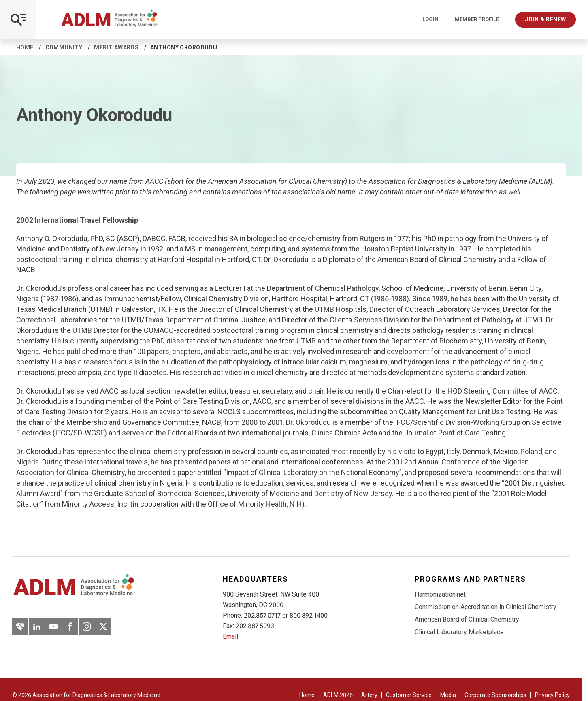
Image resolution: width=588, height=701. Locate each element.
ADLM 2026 (338, 695)
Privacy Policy (552, 695)
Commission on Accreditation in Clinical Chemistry (486, 607)
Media (448, 695)
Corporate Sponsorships (495, 695)
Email (230, 636)
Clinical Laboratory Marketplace (459, 632)
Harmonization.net (440, 594)
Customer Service (409, 695)
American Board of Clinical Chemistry (467, 619)
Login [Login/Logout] (430, 19)
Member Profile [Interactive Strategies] (477, 19)
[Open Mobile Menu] (18, 20)
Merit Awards (116, 47)
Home (25, 47)
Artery (369, 695)
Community (64, 47)
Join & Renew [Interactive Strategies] (545, 19)
